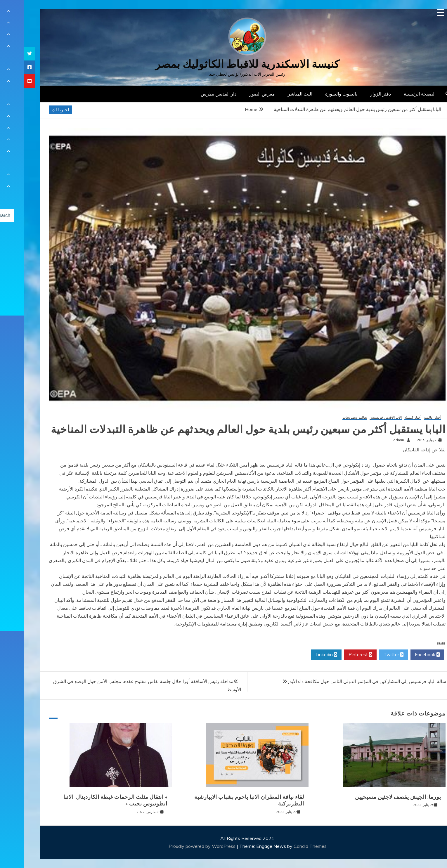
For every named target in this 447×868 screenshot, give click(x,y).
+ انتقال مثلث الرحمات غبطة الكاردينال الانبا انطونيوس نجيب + (92, 800)
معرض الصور (238, 94)
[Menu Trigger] (417, 12)
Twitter (370, 655)
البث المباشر (276, 94)
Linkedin (303, 655)
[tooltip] (6, 54)
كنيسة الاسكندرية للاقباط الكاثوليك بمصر (224, 64)
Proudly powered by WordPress (179, 846)
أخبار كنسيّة (389, 418)
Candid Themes (286, 846)
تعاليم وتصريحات (331, 418)
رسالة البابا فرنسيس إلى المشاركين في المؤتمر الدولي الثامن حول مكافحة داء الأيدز (344, 681)
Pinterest (337, 655)
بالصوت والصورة (318, 94)
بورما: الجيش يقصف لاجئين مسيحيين (374, 797)
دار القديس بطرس (195, 94)
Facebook (404, 655)
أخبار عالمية (409, 418)
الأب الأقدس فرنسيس (362, 418)
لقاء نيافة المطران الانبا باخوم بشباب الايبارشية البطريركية (226, 800)
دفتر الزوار (357, 94)
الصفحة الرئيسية (396, 94)
